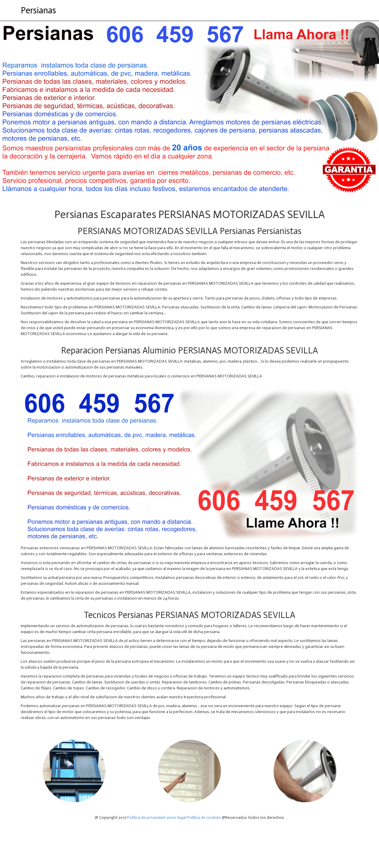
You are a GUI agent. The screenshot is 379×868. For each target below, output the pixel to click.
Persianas (38, 10)
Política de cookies (204, 817)
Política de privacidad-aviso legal (156, 817)
